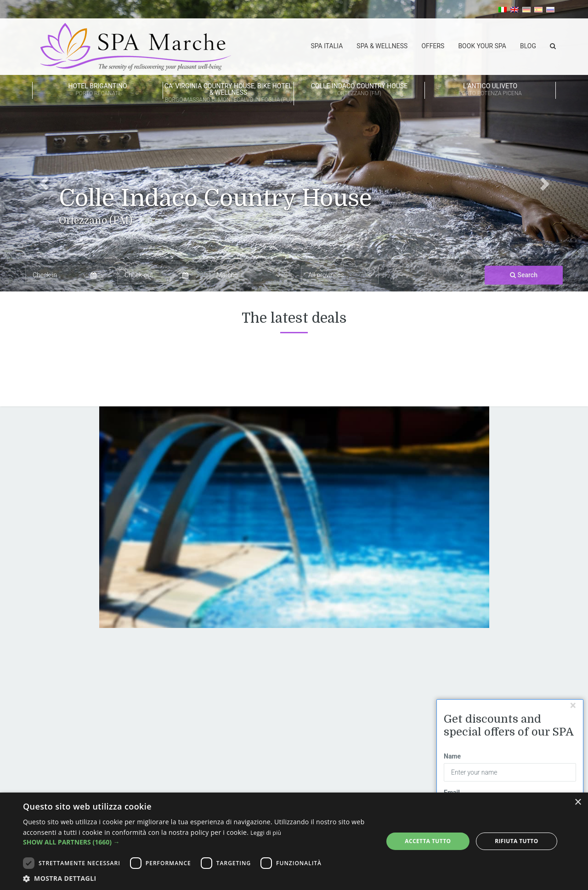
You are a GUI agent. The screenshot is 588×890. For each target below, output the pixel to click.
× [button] (578, 802)
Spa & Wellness (382, 46)
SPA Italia (327, 46)
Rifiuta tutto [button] (517, 841)
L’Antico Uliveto (490, 90)
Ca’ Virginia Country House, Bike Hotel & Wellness (228, 93)
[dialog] (294, 841)
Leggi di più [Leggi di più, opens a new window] (266, 833)
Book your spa (482, 46)
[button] (44, 146)
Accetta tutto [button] (428, 841)
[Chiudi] (573, 705)
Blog (528, 46)
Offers (433, 46)
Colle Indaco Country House (359, 90)
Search (524, 275)
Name (452, 757)
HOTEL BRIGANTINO (98, 90)
